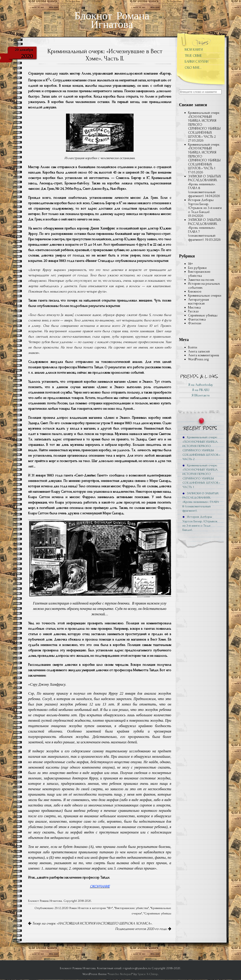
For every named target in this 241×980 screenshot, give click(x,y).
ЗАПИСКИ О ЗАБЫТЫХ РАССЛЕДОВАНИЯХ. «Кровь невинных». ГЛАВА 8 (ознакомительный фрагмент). (205, 186)
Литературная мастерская (198, 302)
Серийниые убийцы (158, 914)
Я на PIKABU (201, 390)
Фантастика (197, 319)
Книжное (195, 291)
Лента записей (199, 351)
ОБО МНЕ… (193, 68)
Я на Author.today (201, 385)
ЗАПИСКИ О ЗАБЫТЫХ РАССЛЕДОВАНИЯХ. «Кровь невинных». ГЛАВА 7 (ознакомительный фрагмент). (205, 230)
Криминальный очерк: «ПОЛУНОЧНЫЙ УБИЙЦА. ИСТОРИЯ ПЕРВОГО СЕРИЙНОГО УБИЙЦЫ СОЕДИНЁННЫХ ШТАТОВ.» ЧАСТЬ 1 (201, 476)
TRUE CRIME (193, 56)
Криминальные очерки (205, 295)
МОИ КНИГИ (194, 50)
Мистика (194, 307)
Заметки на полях (201, 280)
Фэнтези (195, 323)
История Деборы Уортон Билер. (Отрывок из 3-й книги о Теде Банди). (205, 206)
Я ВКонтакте (201, 395)
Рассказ (193, 311)
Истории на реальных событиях (204, 286)
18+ (110, 908)
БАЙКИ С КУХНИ (197, 62)
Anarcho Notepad (120, 974)
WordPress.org (198, 359)
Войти (193, 347)
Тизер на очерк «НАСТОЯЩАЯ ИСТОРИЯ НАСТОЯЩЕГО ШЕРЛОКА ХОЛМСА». (90, 923)
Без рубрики (197, 268)
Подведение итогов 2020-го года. (143, 929)
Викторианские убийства (132, 908)
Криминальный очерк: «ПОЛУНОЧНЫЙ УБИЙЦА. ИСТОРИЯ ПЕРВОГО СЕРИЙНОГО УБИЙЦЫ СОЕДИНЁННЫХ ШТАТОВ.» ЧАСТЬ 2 (201, 448)
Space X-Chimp (148, 974)
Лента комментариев (204, 355)
